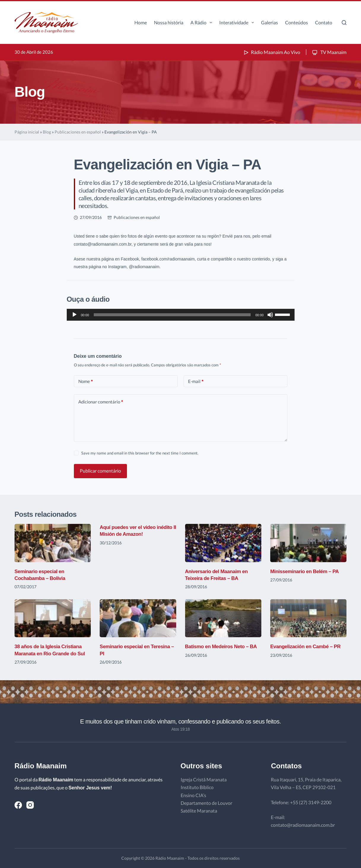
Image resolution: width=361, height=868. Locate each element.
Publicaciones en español (78, 132)
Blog (47, 132)
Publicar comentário (100, 471)
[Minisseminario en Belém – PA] (308, 543)
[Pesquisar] (344, 23)
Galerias (269, 22)
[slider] (172, 315)
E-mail (196, 381)
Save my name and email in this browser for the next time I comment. (140, 453)
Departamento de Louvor (206, 803)
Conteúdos (296, 22)
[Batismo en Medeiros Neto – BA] (223, 618)
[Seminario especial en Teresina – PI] (138, 618)
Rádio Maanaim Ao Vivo (271, 52)
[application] (181, 315)
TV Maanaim (329, 52)
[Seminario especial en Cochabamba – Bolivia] (53, 543)
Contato (324, 22)
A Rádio (202, 23)
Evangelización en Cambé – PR (308, 646)
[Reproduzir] (74, 315)
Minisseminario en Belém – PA (307, 571)
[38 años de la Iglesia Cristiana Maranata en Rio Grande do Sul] (53, 618)
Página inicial (27, 132)
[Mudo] (270, 315)
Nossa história (169, 22)
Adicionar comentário (101, 402)
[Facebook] (18, 805)
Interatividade (238, 23)
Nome (86, 381)
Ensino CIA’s (193, 795)
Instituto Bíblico (197, 787)
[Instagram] (30, 805)
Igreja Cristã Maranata (204, 779)
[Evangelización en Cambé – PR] (308, 618)
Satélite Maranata (199, 811)
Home (141, 22)
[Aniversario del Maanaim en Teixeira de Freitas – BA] (223, 543)
